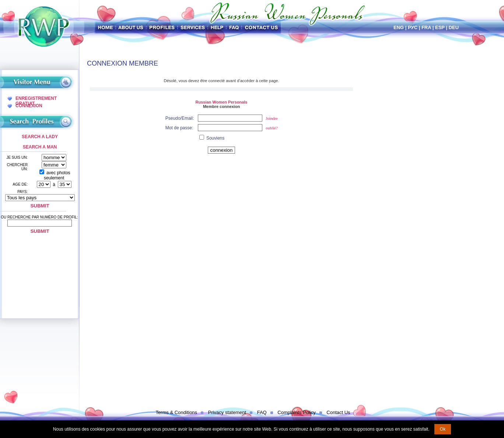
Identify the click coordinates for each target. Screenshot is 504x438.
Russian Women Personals (221, 102)
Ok (443, 429)
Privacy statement (227, 412)
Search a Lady (40, 137)
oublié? (272, 128)
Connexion (29, 106)
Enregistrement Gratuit (36, 98)
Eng (399, 27)
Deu (454, 27)
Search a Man (40, 147)
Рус (413, 27)
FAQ (262, 412)
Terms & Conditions (176, 412)
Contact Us (338, 412)
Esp (440, 27)
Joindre (272, 118)
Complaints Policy (296, 412)
